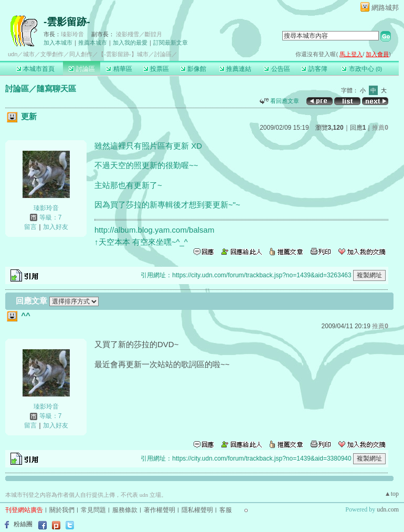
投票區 (156, 69)
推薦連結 (235, 69)
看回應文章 (279, 101)
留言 (30, 227)
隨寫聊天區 (56, 88)
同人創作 (81, 54)
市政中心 (362, 69)
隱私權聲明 (197, 510)
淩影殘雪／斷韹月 (139, 34)
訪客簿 (314, 69)
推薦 (380, 128)
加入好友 (56, 227)
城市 (29, 54)
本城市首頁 (35, 69)
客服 (226, 510)
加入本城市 (58, 43)
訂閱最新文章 (171, 43)
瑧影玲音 (72, 34)
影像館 (193, 69)
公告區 (277, 69)
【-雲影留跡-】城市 (123, 54)
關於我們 (62, 510)
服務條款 (125, 510)
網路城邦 (385, 8)
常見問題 (93, 510)
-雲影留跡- (67, 22)
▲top (392, 494)
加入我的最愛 (130, 43)
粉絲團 (23, 524)
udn (13, 54)
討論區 (82, 69)
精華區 (119, 69)
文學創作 (52, 54)
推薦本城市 (93, 43)
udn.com (388, 509)
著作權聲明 (160, 510)
